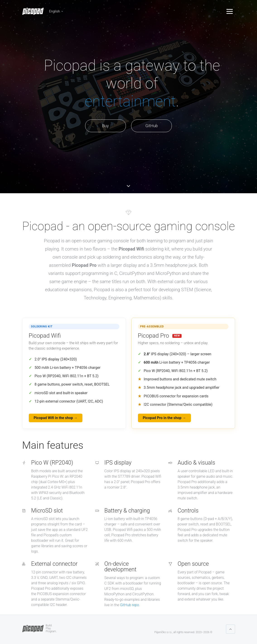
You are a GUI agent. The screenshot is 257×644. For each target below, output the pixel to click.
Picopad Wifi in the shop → (56, 418)
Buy (105, 126)
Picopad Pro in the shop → (165, 418)
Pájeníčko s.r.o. (163, 632)
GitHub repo (130, 605)
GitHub (152, 126)
